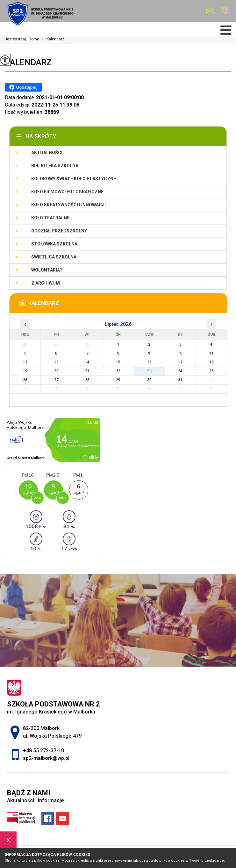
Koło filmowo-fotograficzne (67, 192)
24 (180, 371)
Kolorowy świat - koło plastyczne (74, 179)
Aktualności (47, 153)
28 (87, 380)
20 (56, 371)
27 (56, 380)
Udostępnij (23, 87)
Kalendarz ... (54, 39)
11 (211, 353)
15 (118, 362)
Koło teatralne (50, 218)
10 (180, 353)
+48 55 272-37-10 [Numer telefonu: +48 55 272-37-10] (43, 751)
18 (211, 362)
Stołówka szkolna (54, 244)
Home (34, 39)
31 (180, 380)
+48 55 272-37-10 (224, 10)
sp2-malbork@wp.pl (210, 11)
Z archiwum (46, 283)
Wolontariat (47, 270)
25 (211, 371)
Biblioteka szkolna (55, 166)
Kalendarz (28, 62)
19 (25, 371)
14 (87, 362)
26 (25, 380)
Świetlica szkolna (54, 257)
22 (118, 371)
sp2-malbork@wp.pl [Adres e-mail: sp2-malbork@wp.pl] (46, 758)
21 (87, 371)
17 (180, 362)
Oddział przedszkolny (59, 231)
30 (149, 380)
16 (149, 362)
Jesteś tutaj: (17, 39)
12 (25, 362)
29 (118, 380)
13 (56, 362)
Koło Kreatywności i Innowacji (68, 205)
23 (149, 371)
